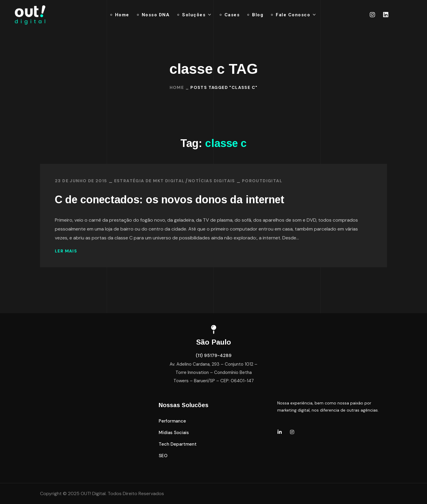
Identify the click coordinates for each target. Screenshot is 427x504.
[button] (172, 421)
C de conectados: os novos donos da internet (170, 200)
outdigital (267, 181)
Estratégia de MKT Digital (149, 181)
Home (177, 87)
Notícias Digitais (212, 181)
